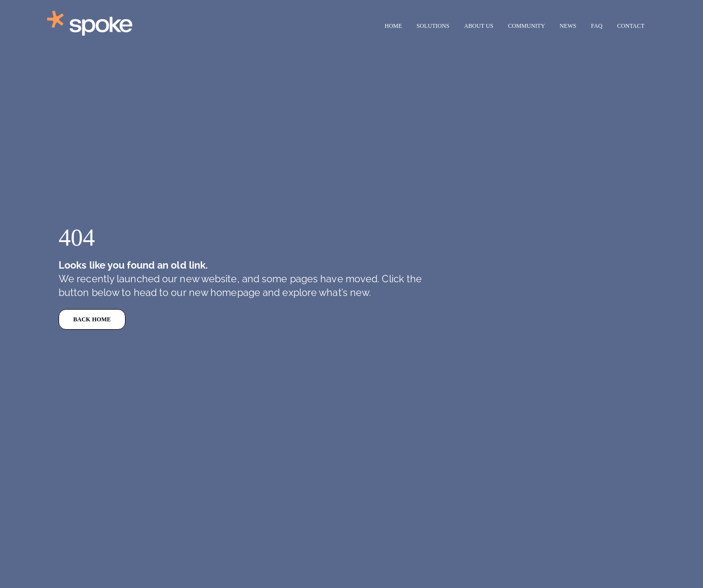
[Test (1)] (103, 10)
